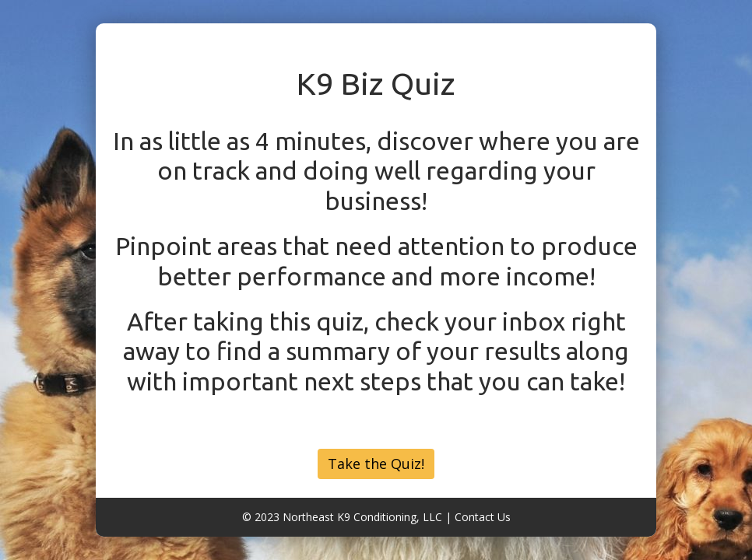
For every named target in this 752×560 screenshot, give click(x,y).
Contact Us (483, 517)
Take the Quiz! (376, 464)
